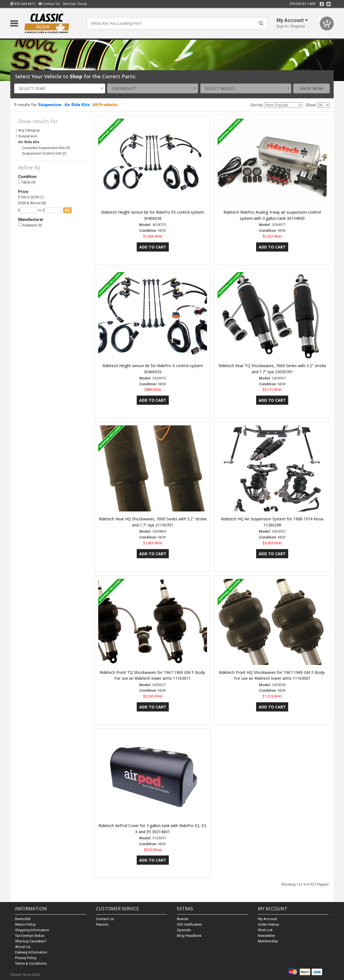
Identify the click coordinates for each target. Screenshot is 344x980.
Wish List (265, 930)
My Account (267, 919)
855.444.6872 (23, 4)
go (67, 210)
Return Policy (25, 924)
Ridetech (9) (30, 225)
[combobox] (60, 88)
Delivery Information (31, 952)
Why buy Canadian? (31, 941)
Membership (268, 941)
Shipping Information (32, 930)
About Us (23, 947)
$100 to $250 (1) (31, 197)
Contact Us (49, 4)
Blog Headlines (189, 936)
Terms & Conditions (31, 963)
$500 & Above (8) (32, 203)
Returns (102, 924)
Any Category (29, 130)
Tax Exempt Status (30, 936)
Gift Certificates (189, 924)
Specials (184, 930)
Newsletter (266, 936)
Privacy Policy (26, 958)
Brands (183, 919)
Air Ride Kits (77, 105)
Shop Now (312, 88)
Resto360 (23, 919)
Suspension (50, 105)
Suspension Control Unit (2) (44, 153)
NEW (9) (27, 182)
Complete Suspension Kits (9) (46, 148)
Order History (268, 924)
